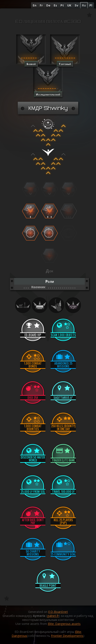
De (48, 5)
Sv (76, 5)
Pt (62, 5)
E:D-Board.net (58, 612)
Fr (41, 5)
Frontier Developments (67, 636)
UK (69, 5)
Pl (91, 5)
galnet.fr (53, 616)
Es (55, 5)
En (35, 5)
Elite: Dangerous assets (64, 624)
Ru (84, 5)
